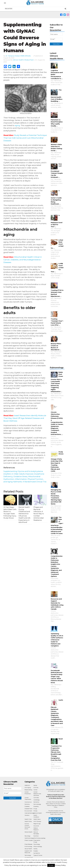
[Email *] (56, 39)
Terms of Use (56, 802)
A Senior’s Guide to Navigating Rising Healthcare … (56, 197)
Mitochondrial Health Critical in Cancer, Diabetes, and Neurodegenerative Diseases (23, 260)
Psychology (37, 844)
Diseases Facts (28, 809)
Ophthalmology (29, 838)
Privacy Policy (60, 865)
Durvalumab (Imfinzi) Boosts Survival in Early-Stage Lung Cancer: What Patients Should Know (57, 677)
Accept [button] (51, 865)
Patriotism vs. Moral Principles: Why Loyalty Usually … (57, 123)
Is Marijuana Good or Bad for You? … (57, 221)
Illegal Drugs (37, 824)
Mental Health (29, 832)
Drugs (35, 809)
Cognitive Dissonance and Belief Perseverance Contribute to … (57, 75)
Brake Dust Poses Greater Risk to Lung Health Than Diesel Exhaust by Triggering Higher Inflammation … (57, 382)
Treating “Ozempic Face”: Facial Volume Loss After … (57, 322)
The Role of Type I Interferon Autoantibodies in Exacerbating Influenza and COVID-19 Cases (57, 525)
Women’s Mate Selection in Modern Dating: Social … (57, 148)
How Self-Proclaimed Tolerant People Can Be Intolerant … (57, 171)
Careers (63, 804)
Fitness (35, 811)
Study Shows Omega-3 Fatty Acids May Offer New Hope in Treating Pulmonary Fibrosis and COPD (57, 462)
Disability (36, 806)
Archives (36, 787)
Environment (28, 811)
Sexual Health (28, 849)
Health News (37, 819)
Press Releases (28, 844)
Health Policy (28, 821)
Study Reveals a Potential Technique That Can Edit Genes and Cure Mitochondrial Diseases (25, 138)
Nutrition (36, 836)
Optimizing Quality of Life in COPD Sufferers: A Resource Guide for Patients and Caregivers (57, 640)
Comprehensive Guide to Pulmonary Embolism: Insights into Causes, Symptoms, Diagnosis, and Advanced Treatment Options (57, 566)
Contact (49, 802)
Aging (35, 785)
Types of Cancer (38, 855)
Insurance (36, 826)
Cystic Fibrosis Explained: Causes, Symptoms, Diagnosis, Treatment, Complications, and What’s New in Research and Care (57, 713)
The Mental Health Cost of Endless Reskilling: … (57, 96)
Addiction (27, 785)
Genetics (27, 815)
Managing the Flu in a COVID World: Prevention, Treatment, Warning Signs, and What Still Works (56, 497)
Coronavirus (28, 802)
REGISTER (9, 9)
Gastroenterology (29, 813)
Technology (28, 855)
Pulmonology (28, 846)
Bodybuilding (28, 790)
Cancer (35, 790)
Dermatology (37, 804)
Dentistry (27, 804)
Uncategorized (29, 857)
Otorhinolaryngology (39, 838)
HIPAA (49, 805)
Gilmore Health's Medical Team (23, 60)
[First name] (56, 34)
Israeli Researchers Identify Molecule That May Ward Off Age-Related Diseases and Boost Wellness (25, 418)
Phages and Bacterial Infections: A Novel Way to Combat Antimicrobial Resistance (39, 514)
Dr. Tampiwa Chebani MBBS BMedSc (18, 56)
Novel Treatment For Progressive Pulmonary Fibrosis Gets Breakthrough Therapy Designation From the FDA (57, 750)
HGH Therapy (37, 821)
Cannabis (36, 798)
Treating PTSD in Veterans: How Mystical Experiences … (57, 293)
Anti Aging (28, 787)
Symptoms (37, 853)
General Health (38, 813)
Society (35, 849)
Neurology (28, 836)
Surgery (36, 851)
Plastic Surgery (29, 840)
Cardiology (37, 800)
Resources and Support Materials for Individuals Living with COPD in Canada (57, 604)
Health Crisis (28, 819)
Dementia (36, 802)
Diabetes (27, 806)
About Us (52, 804)
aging (17, 125)
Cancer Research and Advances (37, 794)
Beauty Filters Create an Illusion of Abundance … (56, 347)
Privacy (58, 804)
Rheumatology (38, 846)
